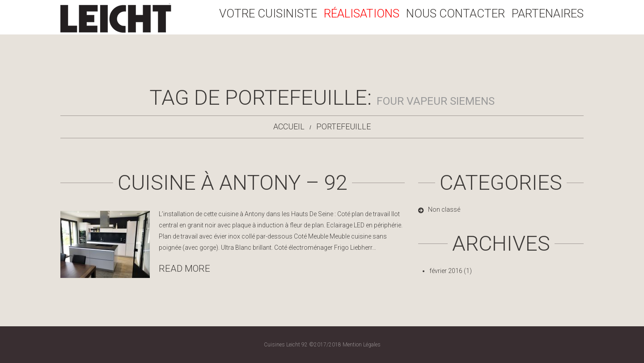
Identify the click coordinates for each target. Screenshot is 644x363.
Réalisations (362, 14)
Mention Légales (362, 345)
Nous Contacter (455, 14)
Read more (184, 269)
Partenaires (548, 14)
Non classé (444, 209)
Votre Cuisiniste (268, 14)
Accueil (289, 126)
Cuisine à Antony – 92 (233, 182)
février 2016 (446, 271)
